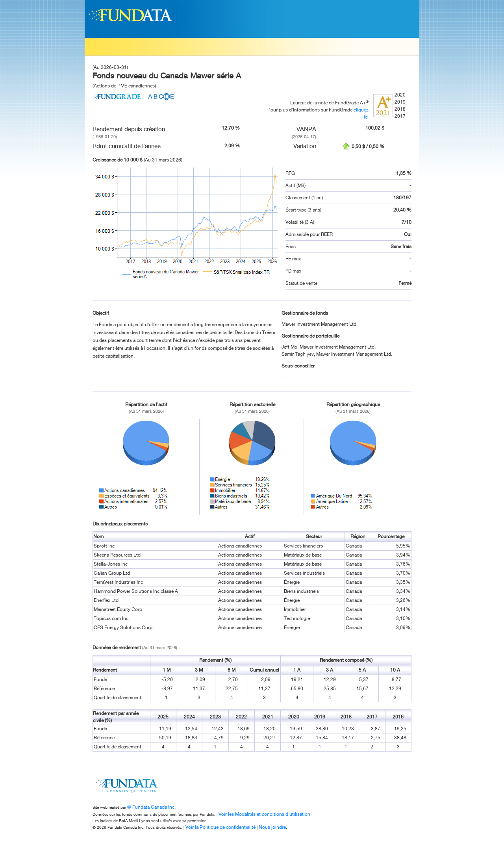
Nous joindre (272, 827)
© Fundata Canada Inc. (151, 807)
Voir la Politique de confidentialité (220, 827)
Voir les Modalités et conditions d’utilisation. (265, 814)
